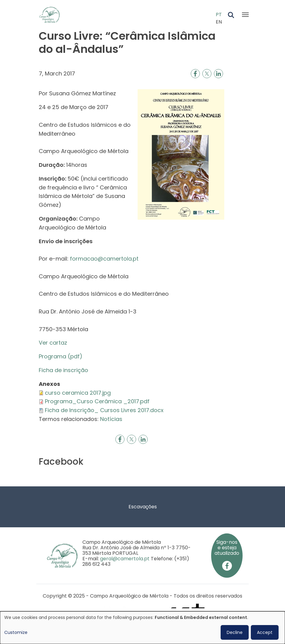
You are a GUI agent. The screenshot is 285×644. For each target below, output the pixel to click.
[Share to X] (207, 74)
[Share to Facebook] (195, 74)
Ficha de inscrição (64, 370)
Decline (235, 632)
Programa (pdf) (61, 356)
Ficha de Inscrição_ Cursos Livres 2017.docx (104, 410)
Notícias (111, 419)
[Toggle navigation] (245, 15)
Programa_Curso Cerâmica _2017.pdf (97, 401)
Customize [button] (16, 632)
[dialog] (142, 628)
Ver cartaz (53, 343)
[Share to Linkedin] (218, 74)
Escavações (143, 507)
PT (219, 15)
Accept (265, 632)
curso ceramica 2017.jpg (78, 393)
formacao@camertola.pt (104, 259)
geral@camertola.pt (125, 559)
